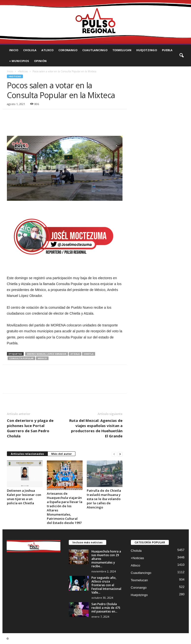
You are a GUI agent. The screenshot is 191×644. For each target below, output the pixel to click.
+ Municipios (19, 61)
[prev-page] (114, 454)
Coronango (68, 50)
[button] (181, 56)
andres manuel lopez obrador (47, 354)
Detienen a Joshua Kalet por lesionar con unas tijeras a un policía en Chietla (24, 497)
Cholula (30, 50)
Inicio (14, 50)
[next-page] (120, 454)
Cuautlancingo (95, 50)
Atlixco (47, 50)
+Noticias (23, 71)
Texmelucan (122, 50)
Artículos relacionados (27, 454)
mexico (42, 358)
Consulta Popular (21, 358)
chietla (89, 354)
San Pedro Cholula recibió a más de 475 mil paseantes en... (106, 608)
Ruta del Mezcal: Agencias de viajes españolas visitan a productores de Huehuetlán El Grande (96, 428)
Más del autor (61, 454)
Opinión (40, 61)
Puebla (167, 50)
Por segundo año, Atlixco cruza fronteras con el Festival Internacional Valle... (106, 585)
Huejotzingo (147, 50)
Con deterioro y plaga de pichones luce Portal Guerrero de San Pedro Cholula (30, 428)
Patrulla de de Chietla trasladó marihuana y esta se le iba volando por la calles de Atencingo (104, 499)
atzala (75, 354)
